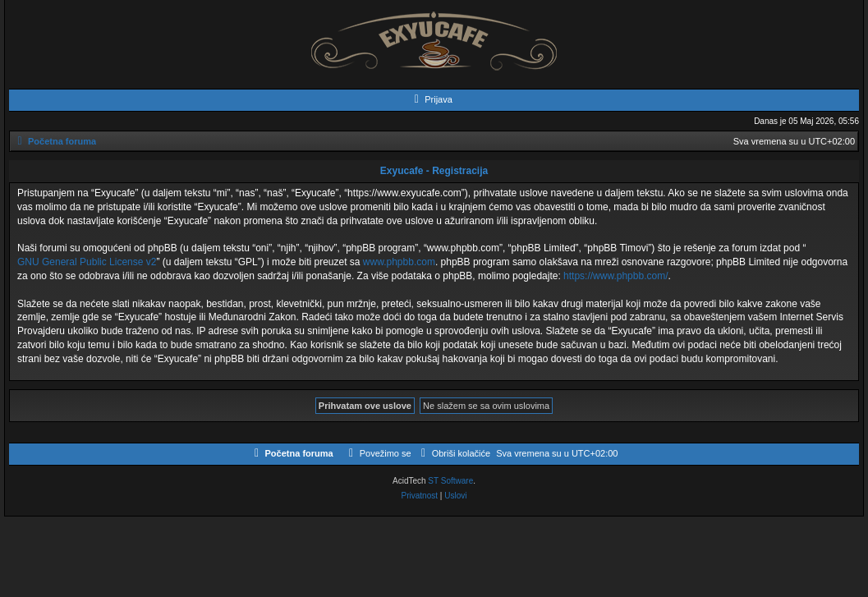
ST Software (450, 481)
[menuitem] (431, 99)
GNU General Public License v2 (87, 262)
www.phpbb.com (399, 262)
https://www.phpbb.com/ (615, 276)
